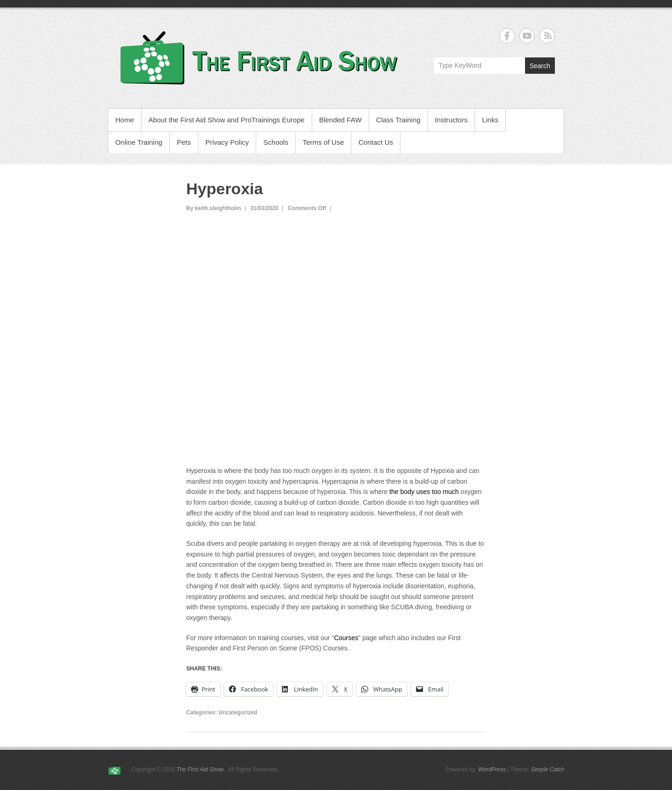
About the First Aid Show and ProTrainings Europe (227, 120)
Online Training (139, 142)
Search (540, 66)
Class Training (398, 120)
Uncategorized (238, 712)
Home (125, 120)
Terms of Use (323, 142)
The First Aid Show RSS (547, 36)
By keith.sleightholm (213, 208)
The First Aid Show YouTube (527, 36)
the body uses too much (424, 492)
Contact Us (376, 142)
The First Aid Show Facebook (507, 36)
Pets (184, 142)
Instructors (451, 120)
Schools (276, 142)
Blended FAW (340, 120)
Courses (346, 638)
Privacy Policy (227, 142)
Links (490, 120)
